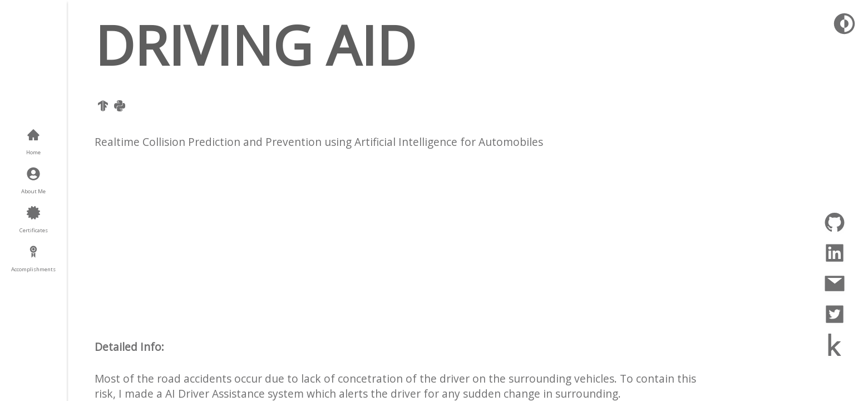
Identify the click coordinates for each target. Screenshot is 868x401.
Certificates (34, 230)
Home (33, 152)
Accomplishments (33, 269)
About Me (33, 191)
